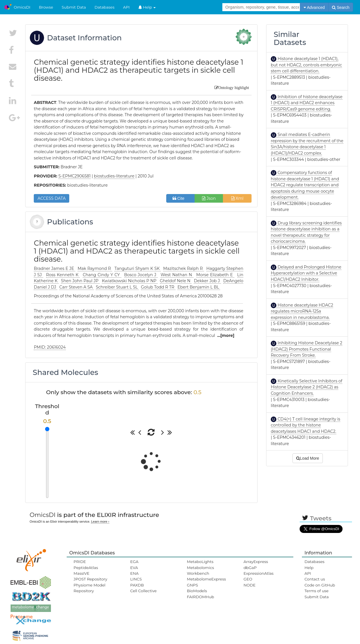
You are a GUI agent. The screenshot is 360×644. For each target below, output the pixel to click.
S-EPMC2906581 (75, 176)
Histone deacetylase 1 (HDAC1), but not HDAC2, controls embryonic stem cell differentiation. (306, 65)
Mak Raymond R (95, 268)
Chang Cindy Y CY (102, 275)
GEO (248, 579)
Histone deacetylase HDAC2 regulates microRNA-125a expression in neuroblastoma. (302, 311)
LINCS (136, 579)
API (126, 7)
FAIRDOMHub (200, 597)
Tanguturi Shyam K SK (138, 268)
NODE (250, 585)
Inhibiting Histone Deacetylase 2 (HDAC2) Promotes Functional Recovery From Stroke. (306, 349)
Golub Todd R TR (158, 287)
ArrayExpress (256, 562)
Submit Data (74, 7)
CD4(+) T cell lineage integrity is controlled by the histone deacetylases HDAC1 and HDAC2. (305, 425)
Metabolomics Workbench (200, 570)
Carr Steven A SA (76, 287)
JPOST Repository (90, 579)
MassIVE (81, 573)
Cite (181, 198)
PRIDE (80, 562)
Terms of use (317, 591)
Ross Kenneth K (63, 275)
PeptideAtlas (86, 568)
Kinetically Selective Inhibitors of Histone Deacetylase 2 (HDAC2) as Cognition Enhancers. (306, 387)
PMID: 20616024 (50, 347)
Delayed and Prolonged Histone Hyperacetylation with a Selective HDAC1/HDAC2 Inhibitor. (306, 273)
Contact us (315, 579)
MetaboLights (200, 562)
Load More (308, 458)
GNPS (192, 585)
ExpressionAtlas (259, 573)
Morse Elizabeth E (215, 275)
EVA (134, 568)
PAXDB (137, 585)
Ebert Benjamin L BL (199, 287)
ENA (134, 573)
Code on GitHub (320, 585)
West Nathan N (177, 275)
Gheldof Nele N (176, 281)
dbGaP (250, 568)
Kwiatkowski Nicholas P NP (130, 281)
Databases (104, 7)
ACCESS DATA (52, 198)
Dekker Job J (207, 281)
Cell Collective (143, 591)
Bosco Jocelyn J (141, 275)
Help (147, 7)
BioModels (197, 591)
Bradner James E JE (55, 268)
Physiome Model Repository (89, 588)
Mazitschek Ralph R (184, 268)
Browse (46, 7)
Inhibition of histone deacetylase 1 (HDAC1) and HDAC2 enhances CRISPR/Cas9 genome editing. (306, 103)
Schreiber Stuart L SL (117, 287)
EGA (134, 562)
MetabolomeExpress (206, 579)
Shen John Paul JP (80, 281)
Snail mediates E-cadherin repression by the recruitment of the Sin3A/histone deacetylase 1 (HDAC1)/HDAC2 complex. (307, 144)
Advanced (314, 7)
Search (341, 7)
